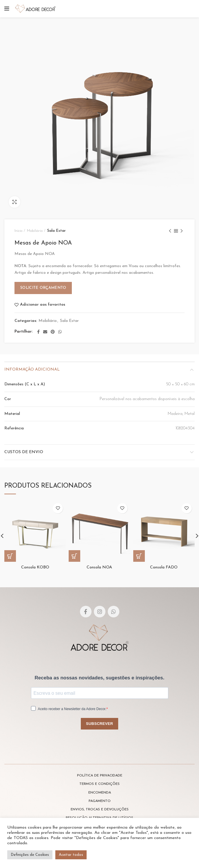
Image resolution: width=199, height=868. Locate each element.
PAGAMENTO (100, 801)
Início (18, 231)
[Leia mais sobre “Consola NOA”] (74, 556)
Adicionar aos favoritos (43, 305)
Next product (182, 231)
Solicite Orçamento (43, 288)
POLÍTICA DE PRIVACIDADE (100, 776)
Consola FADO (164, 567)
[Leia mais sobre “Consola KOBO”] (10, 556)
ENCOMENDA (100, 793)
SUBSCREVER (99, 724)
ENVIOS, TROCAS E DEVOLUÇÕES (100, 809)
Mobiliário (35, 231)
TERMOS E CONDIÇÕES (99, 784)
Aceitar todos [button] (71, 855)
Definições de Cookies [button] (30, 855)
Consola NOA (99, 567)
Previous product (170, 231)
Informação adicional (32, 370)
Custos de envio (24, 452)
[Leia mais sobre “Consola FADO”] (139, 556)
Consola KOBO (35, 567)
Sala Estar (56, 231)
